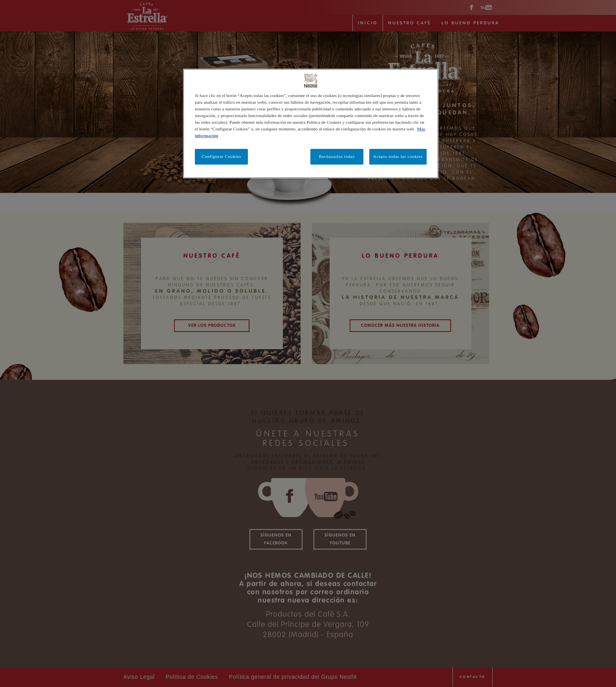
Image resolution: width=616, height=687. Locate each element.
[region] (311, 124)
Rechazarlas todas (336, 156)
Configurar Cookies (221, 156)
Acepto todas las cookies (398, 156)
